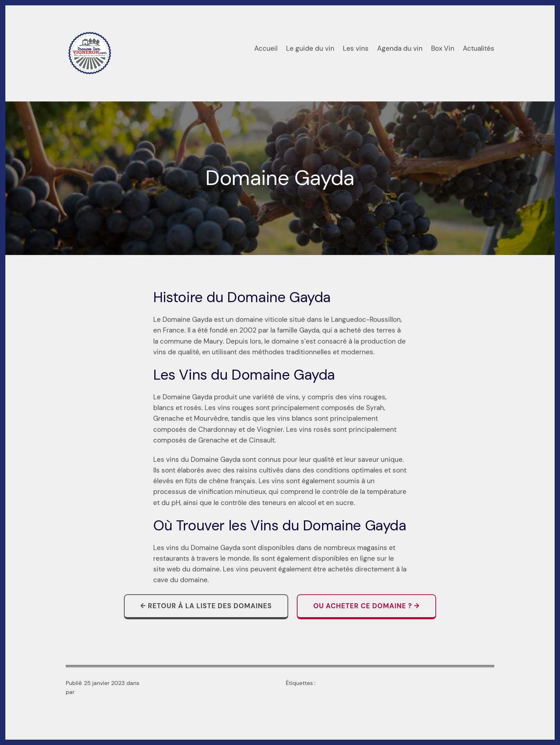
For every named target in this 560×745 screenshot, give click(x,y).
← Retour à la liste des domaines (206, 606)
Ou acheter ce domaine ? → (366, 606)
